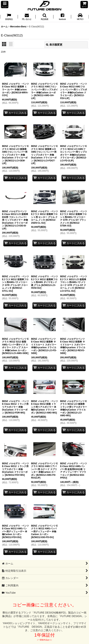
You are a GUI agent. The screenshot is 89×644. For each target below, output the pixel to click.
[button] (5, 5)
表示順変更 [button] (54, 45)
